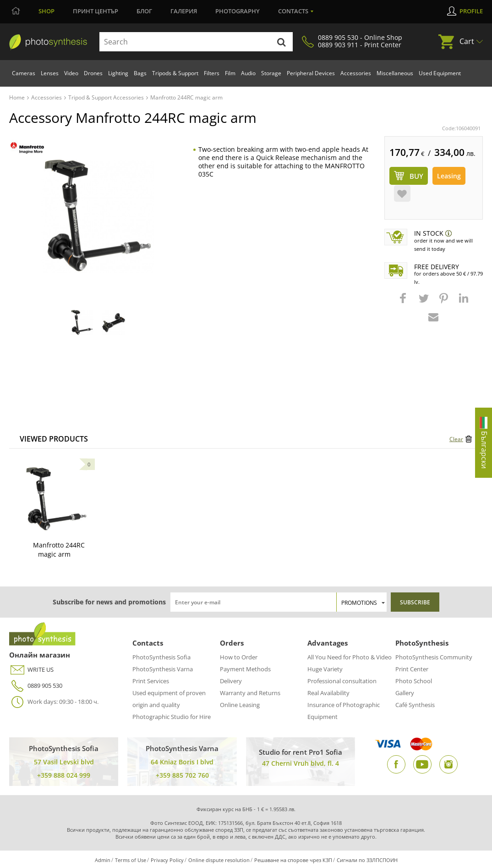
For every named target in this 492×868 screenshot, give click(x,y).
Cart (467, 41)
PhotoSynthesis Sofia (161, 657)
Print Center (412, 669)
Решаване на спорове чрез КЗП (293, 860)
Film (230, 73)
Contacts (293, 11)
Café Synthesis (415, 705)
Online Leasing (240, 705)
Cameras (24, 73)
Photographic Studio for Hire (172, 717)
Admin (103, 860)
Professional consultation (342, 681)
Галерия (184, 11)
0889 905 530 (36, 686)
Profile (471, 11)
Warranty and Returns (250, 693)
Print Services (151, 681)
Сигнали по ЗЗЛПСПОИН (367, 860)
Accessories (356, 73)
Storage (271, 73)
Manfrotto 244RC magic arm (59, 550)
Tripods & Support (175, 73)
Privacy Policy (167, 860)
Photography (238, 11)
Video (71, 73)
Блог (144, 11)
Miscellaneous (395, 73)
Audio (248, 73)
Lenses (50, 73)
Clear (456, 439)
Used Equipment (440, 73)
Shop (46, 11)
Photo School (414, 681)
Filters (212, 73)
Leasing (449, 176)
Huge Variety (325, 669)
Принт (96, 11)
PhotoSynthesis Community (434, 657)
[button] (404, 303)
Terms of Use (131, 860)
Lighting (118, 73)
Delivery (231, 681)
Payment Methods (245, 669)
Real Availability (328, 693)
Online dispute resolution (219, 860)
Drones (93, 73)
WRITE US (31, 670)
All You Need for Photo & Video (350, 657)
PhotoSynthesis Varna (163, 669)
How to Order (239, 657)
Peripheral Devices (311, 73)
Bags (140, 73)
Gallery (405, 693)
